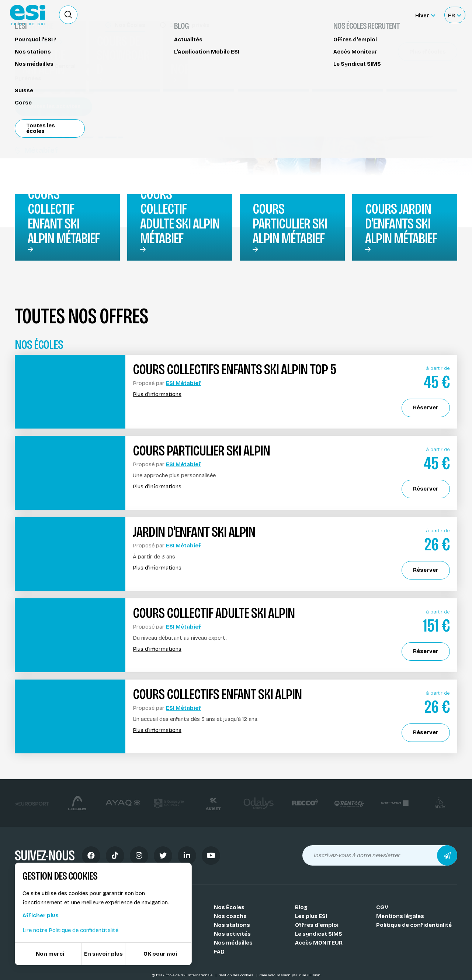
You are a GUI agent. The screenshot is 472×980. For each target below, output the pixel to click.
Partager (402, 118)
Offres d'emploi (317, 925)
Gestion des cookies (236, 975)
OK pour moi (160, 954)
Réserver (402, 97)
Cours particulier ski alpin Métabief (290, 224)
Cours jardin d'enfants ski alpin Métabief (401, 224)
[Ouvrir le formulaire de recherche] (68, 15)
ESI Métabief (183, 383)
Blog (301, 907)
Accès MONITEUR (319, 943)
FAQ (219, 952)
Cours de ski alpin (43, 51)
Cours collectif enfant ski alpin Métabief (64, 216)
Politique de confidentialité (414, 925)
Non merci (50, 954)
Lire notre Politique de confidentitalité (70, 930)
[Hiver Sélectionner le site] (425, 15)
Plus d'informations (157, 394)
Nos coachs (230, 916)
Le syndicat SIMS (319, 934)
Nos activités (232, 934)
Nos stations (232, 925)
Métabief (36, 150)
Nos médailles (233, 943)
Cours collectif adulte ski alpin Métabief (180, 216)
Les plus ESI (311, 916)
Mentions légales (400, 916)
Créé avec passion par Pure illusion (290, 975)
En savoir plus (103, 954)
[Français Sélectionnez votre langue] (454, 15)
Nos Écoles (229, 907)
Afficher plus (41, 915)
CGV (382, 907)
